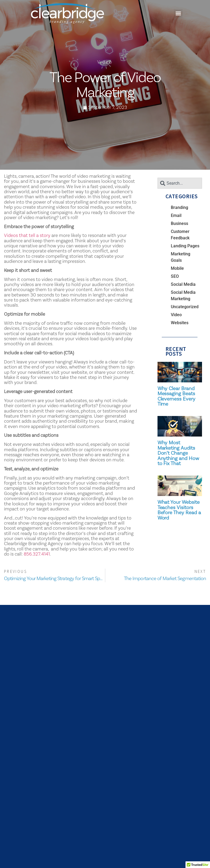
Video (105, 62)
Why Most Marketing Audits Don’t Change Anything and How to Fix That (178, 453)
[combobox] (180, 183)
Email (176, 215)
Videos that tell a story (27, 235)
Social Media (183, 284)
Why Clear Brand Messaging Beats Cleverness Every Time (176, 396)
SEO (175, 276)
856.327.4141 (37, 554)
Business (179, 223)
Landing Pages (185, 246)
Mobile (177, 268)
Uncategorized (185, 307)
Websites (180, 323)
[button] (178, 13)
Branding (179, 207)
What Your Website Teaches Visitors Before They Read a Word (179, 510)
